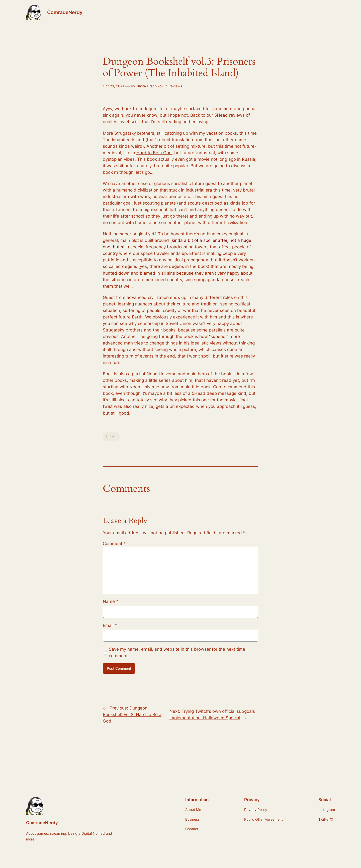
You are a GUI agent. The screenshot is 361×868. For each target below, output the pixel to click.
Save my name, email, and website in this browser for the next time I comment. (178, 652)
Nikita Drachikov (150, 86)
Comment (114, 544)
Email (110, 625)
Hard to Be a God (154, 153)
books (111, 437)
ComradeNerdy (65, 12)
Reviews (175, 86)
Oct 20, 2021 (113, 86)
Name (111, 601)
